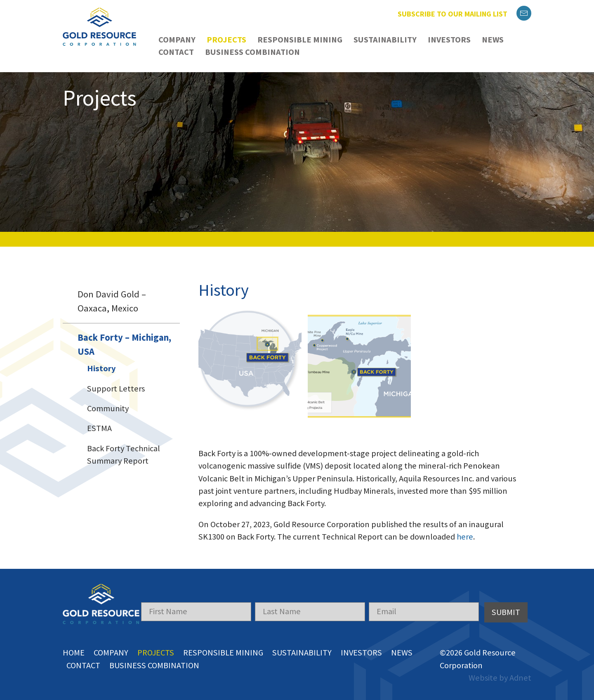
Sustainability (385, 40)
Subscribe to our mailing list (453, 14)
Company (177, 40)
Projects (226, 40)
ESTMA (99, 428)
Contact (176, 52)
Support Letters (116, 389)
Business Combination (252, 52)
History (101, 368)
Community (108, 408)
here (465, 530)
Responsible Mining (300, 40)
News (493, 40)
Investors (449, 40)
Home (74, 646)
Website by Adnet (500, 672)
